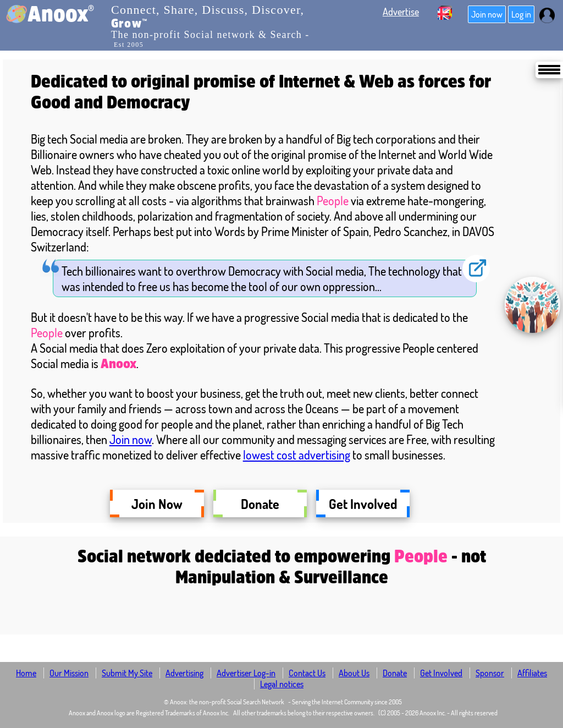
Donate (260, 503)
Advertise (401, 12)
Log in (521, 14)
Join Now (157, 503)
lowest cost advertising (297, 455)
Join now (487, 14)
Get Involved (363, 503)
